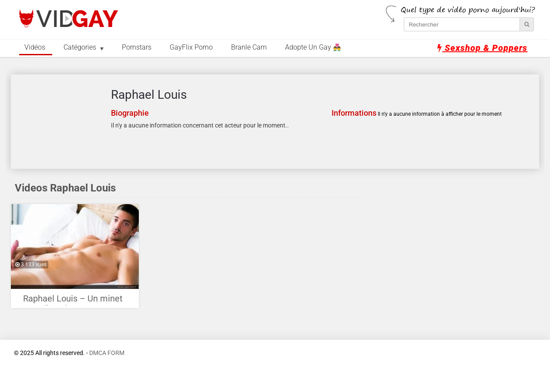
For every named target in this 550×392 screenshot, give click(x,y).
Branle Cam (249, 47)
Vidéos (35, 47)
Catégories (80, 47)
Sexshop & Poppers (482, 48)
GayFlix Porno (191, 47)
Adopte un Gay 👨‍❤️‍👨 (313, 47)
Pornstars (137, 47)
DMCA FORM (107, 353)
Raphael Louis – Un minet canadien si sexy (73, 301)
